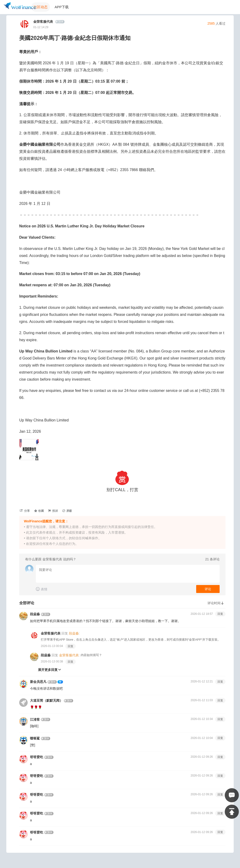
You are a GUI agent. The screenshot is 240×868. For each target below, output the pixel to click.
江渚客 (35, 719)
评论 (208, 589)
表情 (42, 589)
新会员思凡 (38, 682)
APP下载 (62, 7)
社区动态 (41, 7)
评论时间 (216, 603)
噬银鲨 (35, 738)
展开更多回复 (50, 670)
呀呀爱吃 (37, 757)
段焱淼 (35, 614)
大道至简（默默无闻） (46, 700)
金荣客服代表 (44, 22)
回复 (220, 614)
